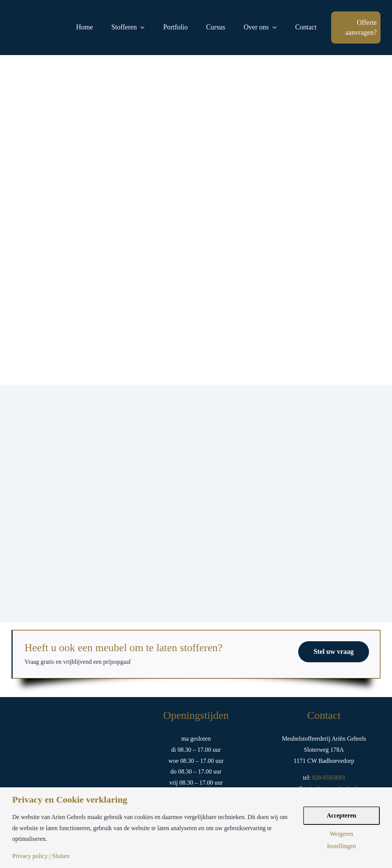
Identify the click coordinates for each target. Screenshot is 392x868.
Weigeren (342, 834)
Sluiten (61, 856)
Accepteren (342, 815)
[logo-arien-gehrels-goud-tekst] (36, 22)
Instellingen (341, 846)
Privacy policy (30, 856)
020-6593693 (328, 778)
